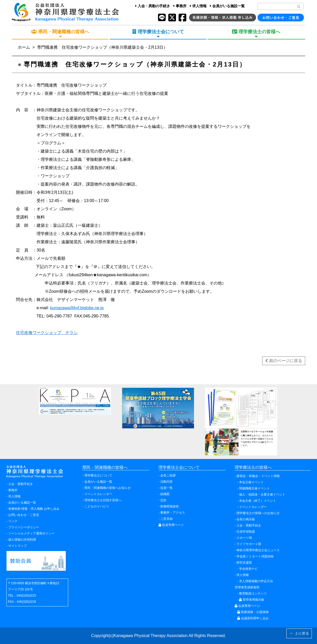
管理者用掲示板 (252, 600)
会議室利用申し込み (253, 618)
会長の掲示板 (246, 519)
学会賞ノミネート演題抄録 (255, 556)
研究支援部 (244, 563)
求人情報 (198, 6)
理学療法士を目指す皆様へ (103, 500)
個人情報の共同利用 (22, 540)
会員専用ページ (247, 606)
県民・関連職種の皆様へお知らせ (108, 488)
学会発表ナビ (248, 569)
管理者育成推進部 (247, 587)
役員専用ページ (171, 525)
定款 (163, 500)
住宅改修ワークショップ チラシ (47, 333)
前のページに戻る (284, 361)
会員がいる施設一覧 (227, 6)
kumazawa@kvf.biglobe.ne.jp (77, 308)
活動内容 (166, 482)
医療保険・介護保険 (253, 612)
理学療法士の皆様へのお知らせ (258, 513)
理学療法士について (98, 475)
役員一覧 (166, 488)
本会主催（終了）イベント (258, 501)
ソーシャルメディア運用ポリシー (31, 533)
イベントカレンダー (98, 494)
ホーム (24, 47)
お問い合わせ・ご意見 (24, 515)
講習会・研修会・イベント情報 (258, 476)
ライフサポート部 (249, 544)
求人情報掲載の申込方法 (256, 581)
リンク (13, 521)
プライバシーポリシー (24, 527)
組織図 (165, 494)
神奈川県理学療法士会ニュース (258, 550)
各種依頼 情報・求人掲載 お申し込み (34, 509)
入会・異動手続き (21, 484)
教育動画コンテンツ (253, 593)
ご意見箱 (166, 519)
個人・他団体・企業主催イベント (262, 495)
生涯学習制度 (246, 532)
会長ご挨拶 (168, 475)
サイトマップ (17, 546)
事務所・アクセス (173, 513)
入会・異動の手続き (153, 6)
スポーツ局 (244, 538)
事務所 (180, 6)
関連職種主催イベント (254, 488)
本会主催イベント (251, 482)
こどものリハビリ (97, 506)
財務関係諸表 (170, 506)
